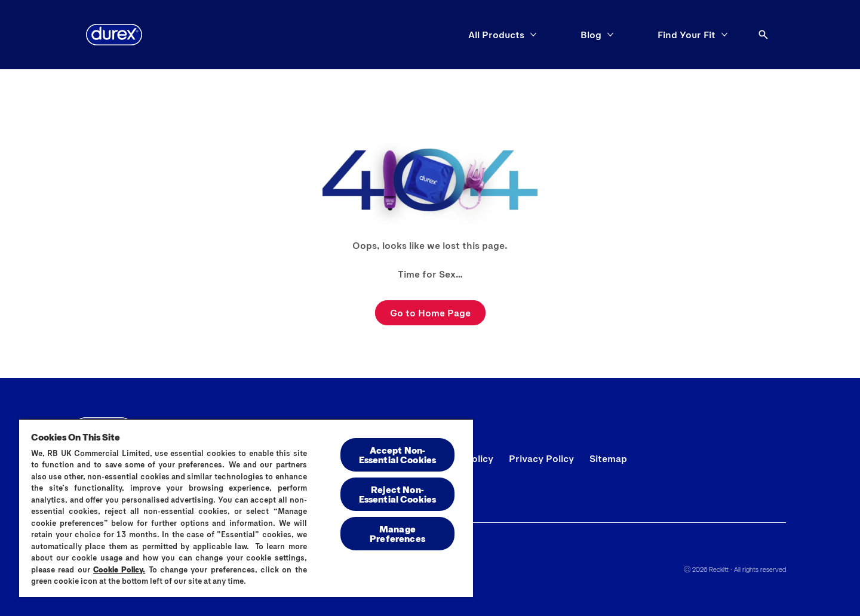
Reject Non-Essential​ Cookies (398, 494)
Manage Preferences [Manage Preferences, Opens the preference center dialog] (397, 533)
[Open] (763, 35)
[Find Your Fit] (687, 35)
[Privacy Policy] (541, 458)
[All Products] (496, 35)
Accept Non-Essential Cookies (398, 455)
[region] (246, 508)
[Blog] (591, 35)
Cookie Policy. (119, 569)
